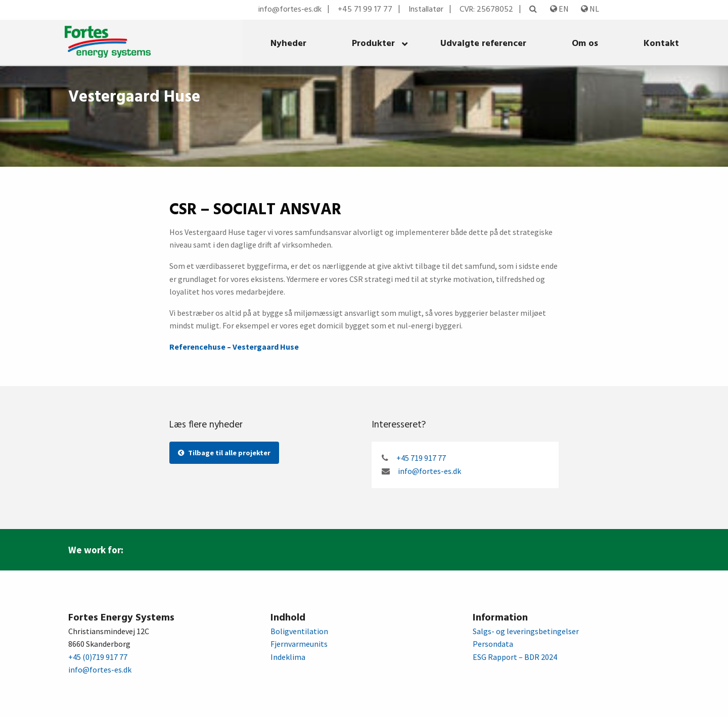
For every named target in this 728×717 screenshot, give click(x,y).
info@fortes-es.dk (290, 10)
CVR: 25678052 (486, 10)
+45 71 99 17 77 (365, 10)
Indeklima (288, 657)
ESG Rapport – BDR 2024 (515, 657)
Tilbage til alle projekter (224, 453)
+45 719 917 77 (421, 458)
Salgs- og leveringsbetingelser (526, 631)
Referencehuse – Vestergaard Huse (234, 347)
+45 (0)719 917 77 (98, 657)
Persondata (493, 644)
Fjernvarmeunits (299, 644)
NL (590, 9)
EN (559, 9)
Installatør (426, 10)
